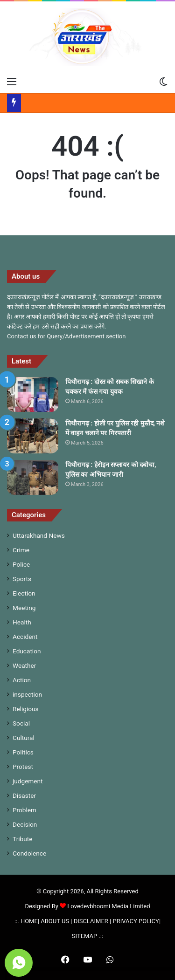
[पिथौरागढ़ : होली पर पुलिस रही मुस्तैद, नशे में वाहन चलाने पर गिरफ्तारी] (33, 436)
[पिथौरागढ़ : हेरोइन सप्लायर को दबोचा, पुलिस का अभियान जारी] (33, 477)
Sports (22, 579)
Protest (23, 767)
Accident (25, 637)
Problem (24, 810)
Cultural (24, 738)
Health (22, 622)
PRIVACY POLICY (136, 921)
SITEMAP (84, 936)
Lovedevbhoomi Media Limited (105, 906)
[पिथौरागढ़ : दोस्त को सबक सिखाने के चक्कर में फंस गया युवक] (33, 394)
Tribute (22, 839)
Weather (24, 665)
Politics (23, 752)
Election (24, 593)
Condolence (29, 853)
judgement (28, 781)
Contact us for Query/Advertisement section (66, 336)
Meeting (24, 608)
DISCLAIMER (91, 921)
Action (22, 680)
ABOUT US (55, 921)
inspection (27, 694)
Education (27, 651)
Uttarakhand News (39, 535)
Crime (21, 550)
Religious (26, 709)
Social (21, 723)
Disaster (24, 795)
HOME (29, 921)
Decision (25, 824)
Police (21, 564)
